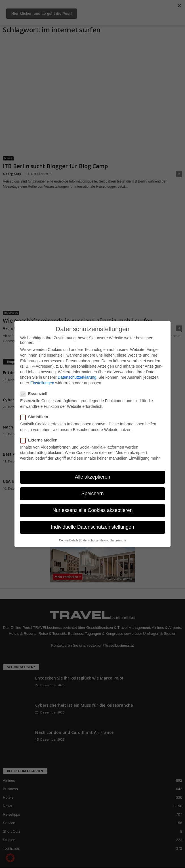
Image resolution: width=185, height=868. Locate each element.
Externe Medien (41, 440)
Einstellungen (42, 383)
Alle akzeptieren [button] (93, 477)
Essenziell (36, 394)
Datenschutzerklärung (77, 377)
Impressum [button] (119, 540)
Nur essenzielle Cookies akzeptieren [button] (92, 510)
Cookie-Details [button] (69, 540)
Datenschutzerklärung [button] (95, 540)
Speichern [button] (93, 494)
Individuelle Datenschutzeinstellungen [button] (93, 527)
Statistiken (36, 417)
